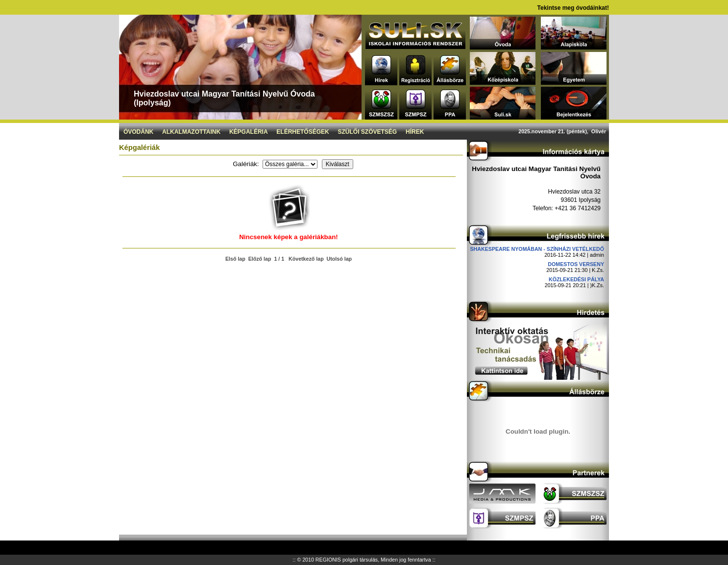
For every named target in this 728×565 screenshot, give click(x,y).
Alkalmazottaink (191, 132)
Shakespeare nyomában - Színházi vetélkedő (537, 249)
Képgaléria (249, 132)
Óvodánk (138, 132)
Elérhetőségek (303, 132)
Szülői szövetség (368, 132)
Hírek (415, 132)
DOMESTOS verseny (576, 264)
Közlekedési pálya (576, 279)
